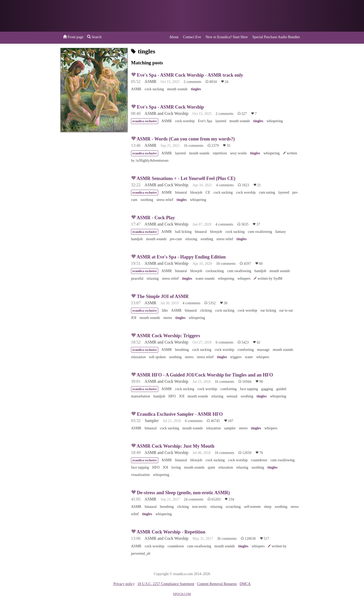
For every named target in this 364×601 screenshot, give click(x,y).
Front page (73, 37)
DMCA (245, 584)
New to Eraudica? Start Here (227, 37)
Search (94, 37)
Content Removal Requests (217, 584)
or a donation (277, 16)
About (174, 37)
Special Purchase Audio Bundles (276, 37)
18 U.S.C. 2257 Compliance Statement (166, 584)
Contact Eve (192, 37)
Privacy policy (124, 584)
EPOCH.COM (182, 594)
